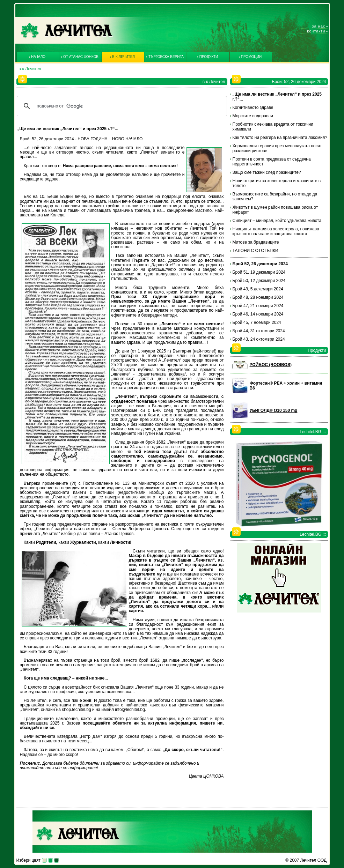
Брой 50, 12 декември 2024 (259, 281)
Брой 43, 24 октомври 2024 (259, 339)
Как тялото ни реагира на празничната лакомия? (280, 138)
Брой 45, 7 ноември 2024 (257, 322)
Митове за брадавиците (256, 242)
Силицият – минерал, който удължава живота (277, 221)
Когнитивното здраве (253, 107)
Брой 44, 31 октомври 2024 (259, 331)
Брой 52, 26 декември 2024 (260, 264)
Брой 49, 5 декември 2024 (258, 289)
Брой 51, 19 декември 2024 (259, 272)
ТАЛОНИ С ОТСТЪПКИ (255, 251)
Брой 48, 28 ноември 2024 (258, 297)
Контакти (316, 31)
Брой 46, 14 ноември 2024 (258, 314)
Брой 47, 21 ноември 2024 (258, 306)
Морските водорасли (253, 116)
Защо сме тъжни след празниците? (267, 172)
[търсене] (121, 106)
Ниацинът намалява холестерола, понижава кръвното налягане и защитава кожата (276, 231)
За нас (319, 26)
